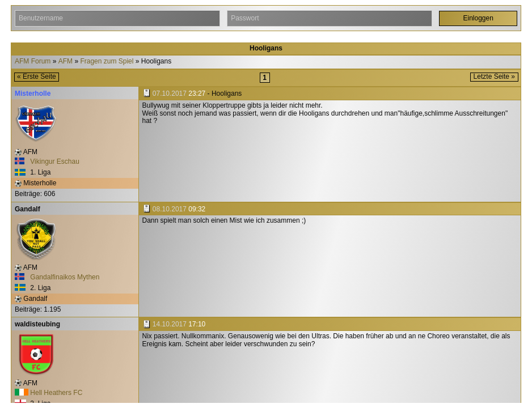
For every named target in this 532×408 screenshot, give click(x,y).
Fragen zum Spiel (107, 61)
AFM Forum (33, 61)
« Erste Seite (37, 76)
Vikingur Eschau (47, 161)
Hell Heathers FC (48, 393)
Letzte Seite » (494, 76)
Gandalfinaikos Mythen (57, 277)
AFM (66, 61)
